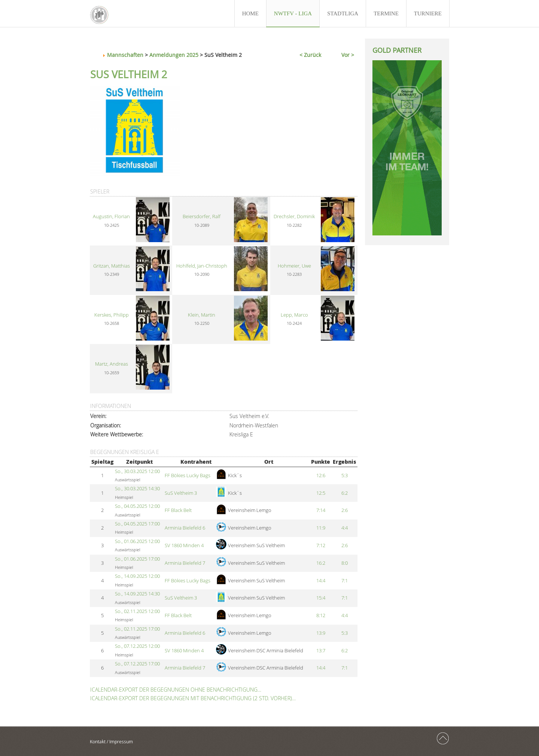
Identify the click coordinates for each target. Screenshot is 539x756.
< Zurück (310, 55)
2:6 (345, 510)
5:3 (345, 475)
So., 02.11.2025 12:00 (137, 611)
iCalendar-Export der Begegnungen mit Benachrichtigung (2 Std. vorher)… (193, 698)
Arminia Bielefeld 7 (185, 563)
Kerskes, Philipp (112, 315)
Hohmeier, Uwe (294, 266)
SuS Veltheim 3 (181, 493)
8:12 (321, 615)
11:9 (321, 528)
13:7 (321, 651)
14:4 (321, 581)
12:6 (321, 475)
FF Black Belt (178, 510)
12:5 (321, 493)
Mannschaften (125, 55)
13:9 (321, 633)
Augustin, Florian (111, 217)
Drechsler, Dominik (294, 217)
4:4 (345, 528)
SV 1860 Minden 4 (184, 545)
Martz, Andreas (112, 364)
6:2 (345, 493)
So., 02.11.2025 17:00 (137, 629)
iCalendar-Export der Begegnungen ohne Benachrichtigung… (176, 690)
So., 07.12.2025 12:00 (137, 646)
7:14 (321, 510)
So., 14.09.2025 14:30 (137, 594)
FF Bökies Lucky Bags (188, 475)
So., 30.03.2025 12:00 (137, 471)
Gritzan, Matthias (112, 266)
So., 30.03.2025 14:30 (137, 489)
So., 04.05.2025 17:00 (137, 524)
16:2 (321, 563)
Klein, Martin (202, 315)
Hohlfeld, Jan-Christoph (202, 266)
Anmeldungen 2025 (174, 55)
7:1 (345, 581)
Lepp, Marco (294, 315)
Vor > (348, 55)
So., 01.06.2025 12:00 (137, 541)
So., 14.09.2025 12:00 (137, 576)
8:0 (345, 563)
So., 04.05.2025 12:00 (137, 506)
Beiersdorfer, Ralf (202, 217)
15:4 (321, 598)
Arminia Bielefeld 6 (185, 528)
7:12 (321, 545)
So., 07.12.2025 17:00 (137, 664)
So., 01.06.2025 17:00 (137, 559)
